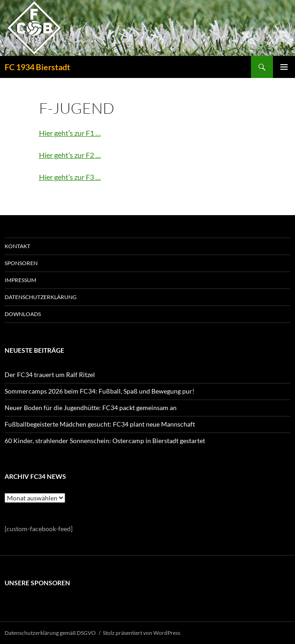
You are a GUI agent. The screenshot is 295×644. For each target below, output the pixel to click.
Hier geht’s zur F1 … (70, 133)
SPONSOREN (21, 263)
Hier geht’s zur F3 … (70, 177)
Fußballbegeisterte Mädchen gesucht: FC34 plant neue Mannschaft (100, 424)
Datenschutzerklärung (41, 297)
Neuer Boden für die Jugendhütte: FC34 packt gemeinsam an (91, 408)
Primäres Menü (284, 67)
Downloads (23, 314)
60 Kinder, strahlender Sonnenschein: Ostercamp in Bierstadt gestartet (105, 441)
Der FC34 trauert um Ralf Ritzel (50, 375)
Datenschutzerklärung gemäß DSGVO (50, 633)
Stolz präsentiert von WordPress (142, 633)
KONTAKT (17, 246)
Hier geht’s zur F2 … (70, 155)
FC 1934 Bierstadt (37, 67)
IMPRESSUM (20, 280)
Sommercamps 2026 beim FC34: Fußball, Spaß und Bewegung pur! (100, 391)
